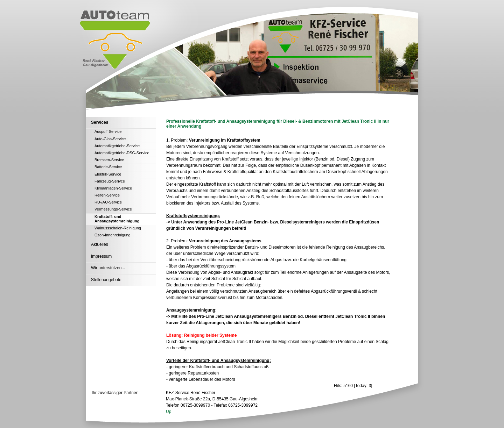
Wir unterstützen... (108, 268)
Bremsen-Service (109, 160)
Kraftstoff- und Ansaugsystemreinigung (117, 219)
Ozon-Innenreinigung (113, 235)
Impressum (101, 256)
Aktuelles (100, 244)
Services (100, 122)
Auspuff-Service (108, 131)
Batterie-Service (108, 167)
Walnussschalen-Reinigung (118, 228)
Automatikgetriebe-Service (117, 146)
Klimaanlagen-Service (113, 188)
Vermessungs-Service (113, 209)
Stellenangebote (106, 280)
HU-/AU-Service (108, 202)
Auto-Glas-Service (110, 139)
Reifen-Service (107, 195)
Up (169, 412)
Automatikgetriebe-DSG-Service (122, 153)
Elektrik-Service (108, 174)
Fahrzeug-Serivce (110, 181)
